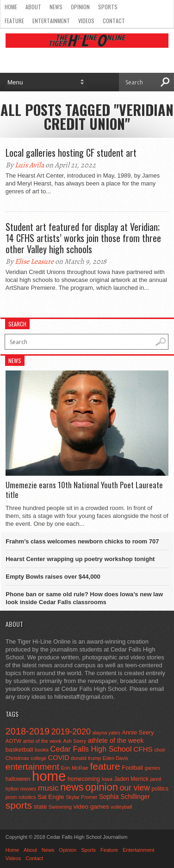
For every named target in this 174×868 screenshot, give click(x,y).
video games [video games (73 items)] (91, 807)
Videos (86, 21)
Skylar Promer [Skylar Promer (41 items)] (81, 797)
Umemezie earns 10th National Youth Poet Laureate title (84, 490)
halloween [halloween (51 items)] (18, 779)
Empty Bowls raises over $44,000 (53, 577)
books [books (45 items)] (42, 750)
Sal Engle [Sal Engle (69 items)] (51, 797)
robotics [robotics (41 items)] (27, 797)
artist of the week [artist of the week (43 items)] (42, 741)
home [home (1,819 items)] (49, 776)
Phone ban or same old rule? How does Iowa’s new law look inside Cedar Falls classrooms (84, 598)
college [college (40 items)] (38, 758)
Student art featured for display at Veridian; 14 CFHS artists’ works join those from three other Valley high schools (83, 238)
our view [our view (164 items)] (135, 788)
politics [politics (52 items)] (160, 789)
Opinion (80, 7)
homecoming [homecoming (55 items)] (84, 779)
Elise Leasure (34, 262)
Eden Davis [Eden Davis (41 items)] (115, 758)
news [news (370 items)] (72, 787)
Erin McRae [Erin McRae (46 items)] (75, 768)
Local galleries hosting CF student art (71, 153)
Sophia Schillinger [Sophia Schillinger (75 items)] (124, 797)
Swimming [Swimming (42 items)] (60, 807)
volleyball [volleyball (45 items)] (121, 807)
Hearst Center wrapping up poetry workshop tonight (80, 559)
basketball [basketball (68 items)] (19, 750)
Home (11, 7)
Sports (108, 7)
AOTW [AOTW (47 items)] (13, 741)
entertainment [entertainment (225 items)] (32, 767)
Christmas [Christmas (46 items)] (17, 758)
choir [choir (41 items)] (159, 750)
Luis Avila (29, 165)
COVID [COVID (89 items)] (59, 758)
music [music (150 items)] (48, 788)
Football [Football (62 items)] (132, 768)
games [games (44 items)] (152, 768)
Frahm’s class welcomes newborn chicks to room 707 (82, 541)
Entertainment (51, 21)
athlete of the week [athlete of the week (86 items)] (116, 740)
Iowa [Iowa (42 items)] (107, 779)
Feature (14, 21)
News (56, 7)
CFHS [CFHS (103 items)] (143, 749)
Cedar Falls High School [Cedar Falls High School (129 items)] (91, 749)
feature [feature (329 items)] (105, 766)
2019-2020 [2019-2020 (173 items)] (71, 732)
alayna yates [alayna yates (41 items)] (106, 733)
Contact (114, 21)
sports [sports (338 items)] (19, 805)
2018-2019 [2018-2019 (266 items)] (28, 731)
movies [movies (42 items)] (28, 789)
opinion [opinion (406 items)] (102, 787)
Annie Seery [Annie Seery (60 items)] (138, 733)
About (33, 7)
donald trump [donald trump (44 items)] (86, 758)
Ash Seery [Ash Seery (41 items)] (75, 741)
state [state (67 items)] (40, 807)
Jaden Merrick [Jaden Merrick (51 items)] (131, 779)
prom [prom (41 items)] (11, 797)
